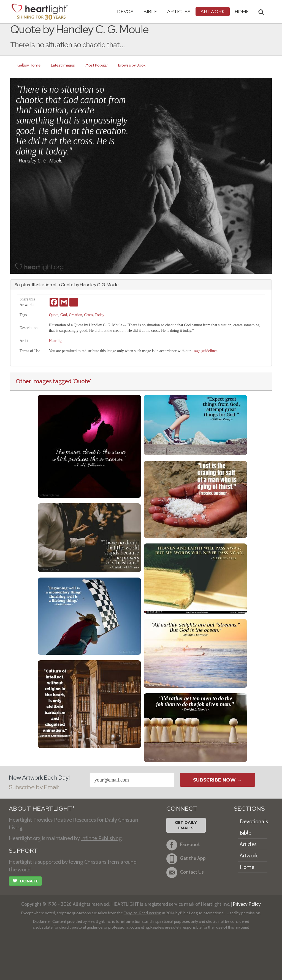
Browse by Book (132, 65)
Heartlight (57, 341)
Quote (54, 315)
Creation (75, 315)
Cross (88, 315)
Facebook (183, 845)
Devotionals (254, 821)
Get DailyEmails (186, 825)
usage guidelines (204, 351)
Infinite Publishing (101, 838)
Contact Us (185, 873)
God (64, 315)
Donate (25, 882)
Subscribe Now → (217, 780)
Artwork (213, 11)
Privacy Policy (247, 904)
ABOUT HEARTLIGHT (42, 809)
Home (247, 867)
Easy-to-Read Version (143, 913)
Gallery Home (29, 65)
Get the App (186, 859)
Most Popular (97, 65)
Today (100, 315)
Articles (179, 11)
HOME (242, 11)
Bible (150, 11)
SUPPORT (23, 851)
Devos (125, 11)
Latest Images (63, 65)
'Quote (82, 381)
